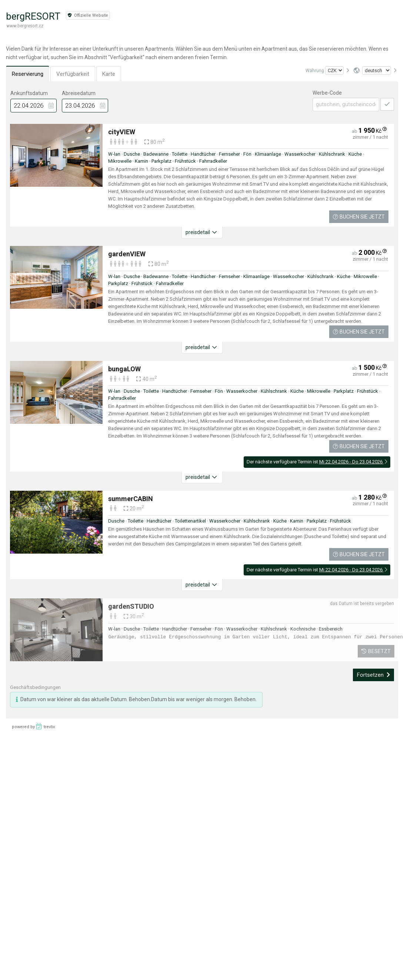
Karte (109, 74)
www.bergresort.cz (25, 26)
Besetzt (376, 651)
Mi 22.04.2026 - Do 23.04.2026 (353, 462)
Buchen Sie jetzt (359, 217)
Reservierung (28, 74)
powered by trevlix (33, 726)
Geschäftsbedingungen (35, 687)
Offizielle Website (88, 15)
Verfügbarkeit (73, 74)
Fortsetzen (374, 675)
